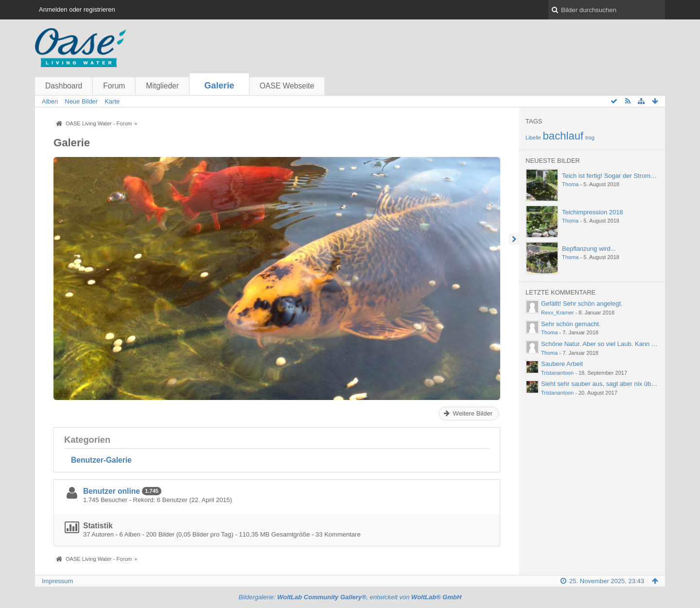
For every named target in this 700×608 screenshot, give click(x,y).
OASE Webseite (287, 86)
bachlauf (563, 136)
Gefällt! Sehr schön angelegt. (582, 304)
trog (590, 138)
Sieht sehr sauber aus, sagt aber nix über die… (607, 384)
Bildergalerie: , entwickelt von (350, 597)
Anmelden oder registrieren (77, 9)
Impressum (57, 581)
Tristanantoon (557, 373)
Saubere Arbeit (562, 364)
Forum (114, 86)
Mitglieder (162, 86)
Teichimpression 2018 (593, 212)
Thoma (570, 184)
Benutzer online (112, 491)
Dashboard (64, 86)
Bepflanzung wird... (589, 249)
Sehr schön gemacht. (571, 324)
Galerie (219, 86)
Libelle (533, 138)
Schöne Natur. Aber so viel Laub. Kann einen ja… (610, 344)
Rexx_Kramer (558, 313)
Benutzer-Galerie (101, 460)
